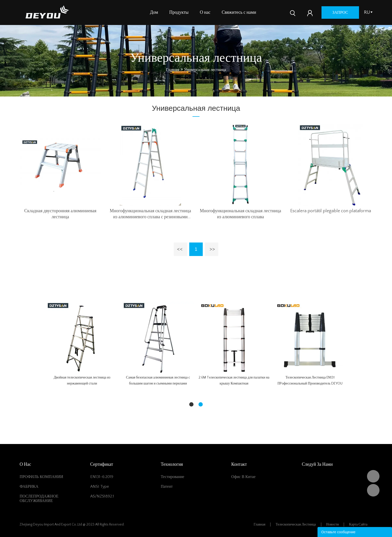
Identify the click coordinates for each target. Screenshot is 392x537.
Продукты (179, 12)
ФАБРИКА (29, 486)
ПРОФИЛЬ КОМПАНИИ (41, 477)
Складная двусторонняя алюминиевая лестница (60, 214)
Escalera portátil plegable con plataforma (331, 211)
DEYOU (373, 476)
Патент (167, 486)
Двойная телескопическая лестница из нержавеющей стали (82, 380)
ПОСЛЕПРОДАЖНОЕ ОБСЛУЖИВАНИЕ (39, 498)
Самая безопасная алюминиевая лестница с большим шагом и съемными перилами (158, 380)
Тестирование (172, 477)
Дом (154, 12)
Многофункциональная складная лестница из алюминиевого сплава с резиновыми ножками (150, 214)
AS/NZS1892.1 (102, 496)
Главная (173, 70)
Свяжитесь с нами (239, 12)
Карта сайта (358, 524)
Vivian (373, 490)
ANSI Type (100, 486)
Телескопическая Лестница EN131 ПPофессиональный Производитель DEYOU (310, 380)
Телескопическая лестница (296, 524)
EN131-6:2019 (102, 477)
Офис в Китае (243, 477)
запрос (340, 12)
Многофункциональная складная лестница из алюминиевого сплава (240, 214)
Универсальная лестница (205, 70)
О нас (205, 12)
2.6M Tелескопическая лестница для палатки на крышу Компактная (234, 380)
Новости (333, 524)
